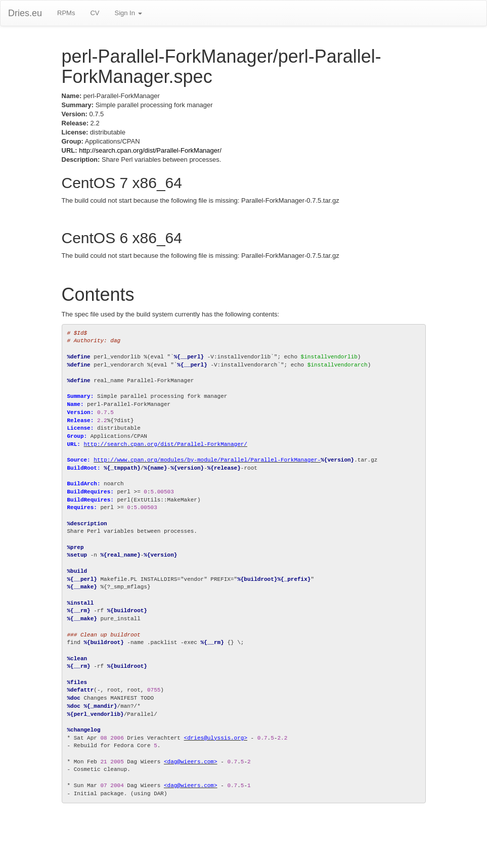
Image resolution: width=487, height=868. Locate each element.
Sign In (128, 13)
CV (95, 13)
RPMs (66, 13)
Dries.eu (25, 13)
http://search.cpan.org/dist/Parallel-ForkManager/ (150, 150)
